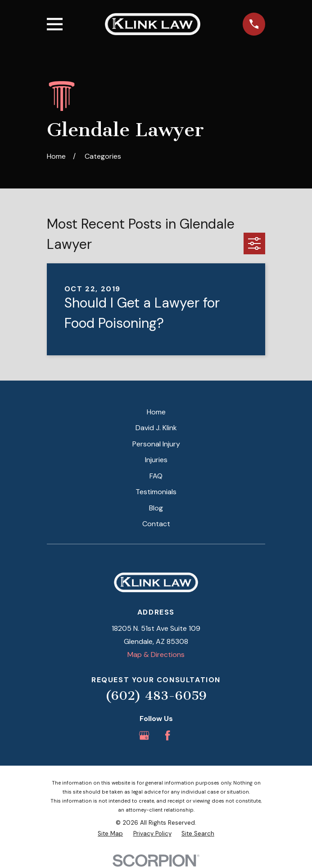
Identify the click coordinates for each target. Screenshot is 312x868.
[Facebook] (167, 735)
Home (156, 412)
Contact (156, 524)
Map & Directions (156, 654)
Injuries (156, 460)
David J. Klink (156, 428)
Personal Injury (156, 444)
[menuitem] (110, 834)
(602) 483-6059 (156, 696)
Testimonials (156, 492)
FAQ (156, 476)
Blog (156, 508)
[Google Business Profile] (144, 735)
